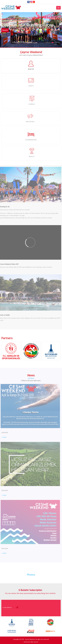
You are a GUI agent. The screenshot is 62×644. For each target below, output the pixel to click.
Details (3, 437)
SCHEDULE (32, 104)
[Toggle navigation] (58, 8)
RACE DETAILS (29, 122)
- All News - (31, 378)
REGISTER (31, 69)
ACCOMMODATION (31, 141)
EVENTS (31, 85)
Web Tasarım (34, 642)
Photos (31, 575)
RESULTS (32, 157)
